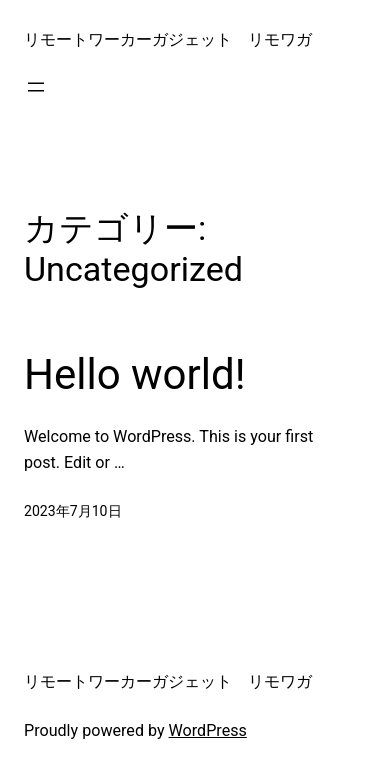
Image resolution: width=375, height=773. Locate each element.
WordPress (208, 730)
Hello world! (135, 374)
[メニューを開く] (36, 87)
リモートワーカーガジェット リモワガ (168, 39)
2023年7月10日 (73, 511)
